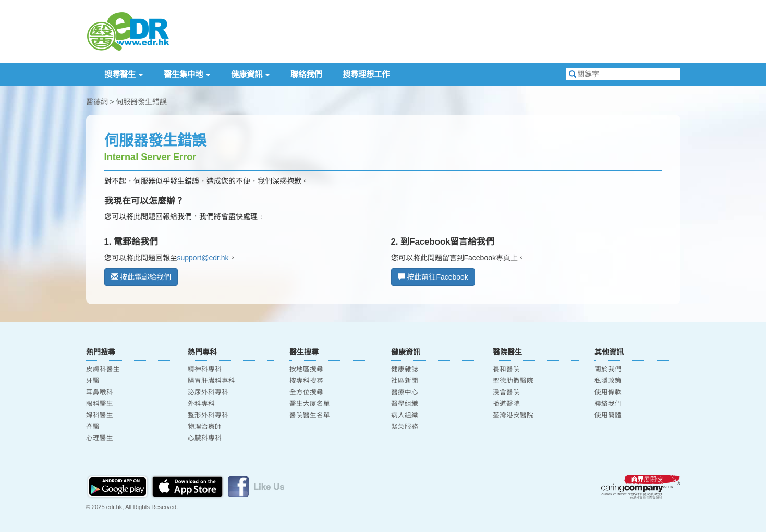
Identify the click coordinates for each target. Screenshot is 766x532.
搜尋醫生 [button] (124, 74)
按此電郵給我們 (141, 277)
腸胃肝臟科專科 (211, 381)
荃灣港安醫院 (513, 415)
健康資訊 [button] (250, 74)
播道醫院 (506, 404)
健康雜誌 (405, 369)
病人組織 (405, 415)
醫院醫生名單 (310, 415)
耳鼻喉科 (100, 392)
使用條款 (608, 392)
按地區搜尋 (306, 369)
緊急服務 (405, 427)
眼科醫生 (100, 404)
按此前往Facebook (433, 277)
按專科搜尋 (306, 381)
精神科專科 (205, 369)
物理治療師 (205, 427)
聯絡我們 (306, 74)
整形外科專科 (208, 415)
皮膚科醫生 (103, 369)
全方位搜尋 (306, 392)
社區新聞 (405, 381)
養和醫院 (506, 369)
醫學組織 (405, 404)
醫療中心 (405, 392)
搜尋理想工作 (366, 74)
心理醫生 (100, 438)
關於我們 (608, 369)
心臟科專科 (205, 438)
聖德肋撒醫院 (513, 381)
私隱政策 (608, 381)
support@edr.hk (203, 258)
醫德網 (97, 102)
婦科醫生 (100, 415)
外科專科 (201, 404)
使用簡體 (608, 415)
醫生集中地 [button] (187, 74)
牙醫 (93, 381)
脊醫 (93, 427)
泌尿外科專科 (208, 392)
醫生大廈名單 (310, 404)
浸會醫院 (506, 392)
